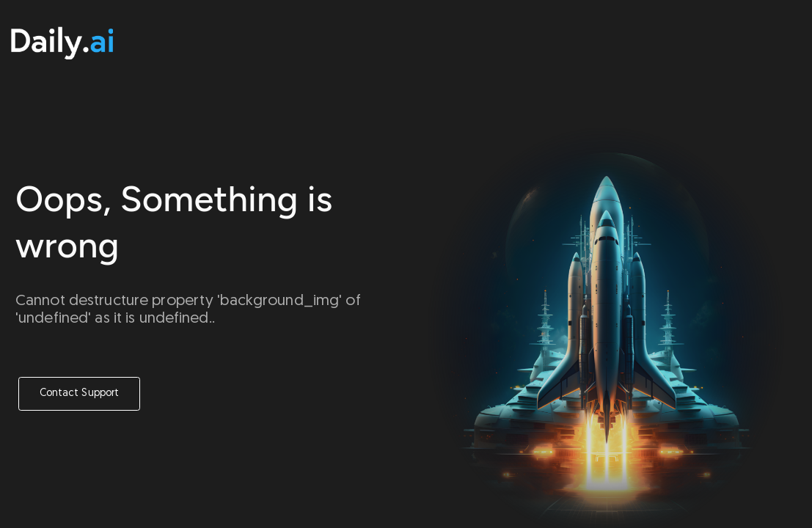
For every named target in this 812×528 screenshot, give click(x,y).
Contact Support (80, 393)
